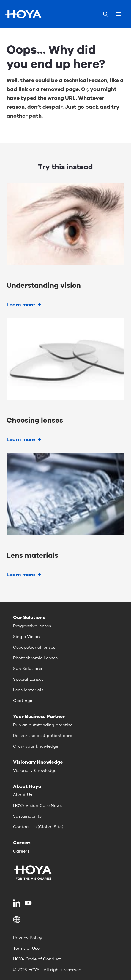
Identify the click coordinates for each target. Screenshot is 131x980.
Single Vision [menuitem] (26, 637)
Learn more (21, 305)
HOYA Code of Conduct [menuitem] (37, 959)
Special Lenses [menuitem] (28, 679)
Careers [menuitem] (21, 851)
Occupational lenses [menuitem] (34, 647)
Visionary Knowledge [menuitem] (35, 771)
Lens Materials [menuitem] (28, 690)
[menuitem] (18, 903)
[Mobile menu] (119, 14)
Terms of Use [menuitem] (26, 948)
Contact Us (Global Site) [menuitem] (38, 827)
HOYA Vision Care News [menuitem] (37, 806)
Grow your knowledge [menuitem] (36, 746)
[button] (65, 920)
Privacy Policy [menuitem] (28, 938)
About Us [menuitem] (23, 795)
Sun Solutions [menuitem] (27, 669)
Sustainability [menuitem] (27, 816)
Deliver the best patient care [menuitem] (43, 736)
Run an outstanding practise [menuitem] (43, 725)
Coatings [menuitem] (23, 701)
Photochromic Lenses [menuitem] (35, 658)
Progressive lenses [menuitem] (32, 626)
